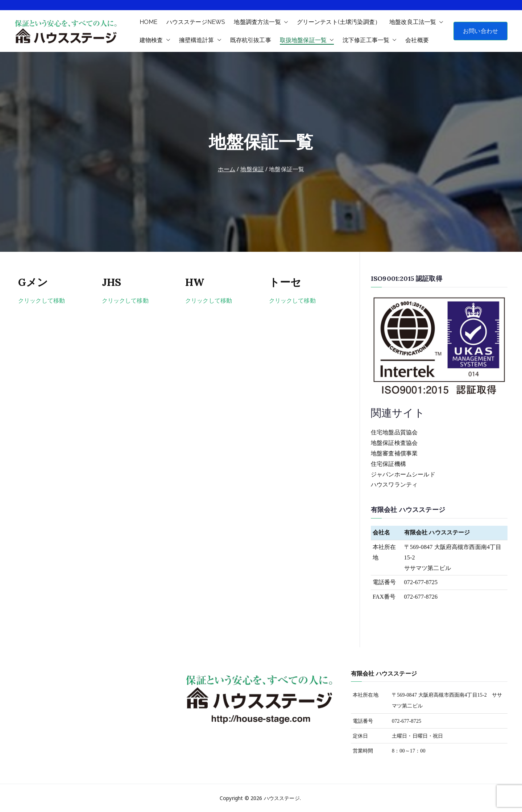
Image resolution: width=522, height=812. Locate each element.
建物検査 (155, 40)
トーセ (285, 282)
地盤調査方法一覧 (261, 22)
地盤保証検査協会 (394, 443)
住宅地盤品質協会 (394, 432)
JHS (111, 282)
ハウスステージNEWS (196, 22)
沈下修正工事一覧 (370, 40)
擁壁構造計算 (200, 40)
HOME (149, 22)
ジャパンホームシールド (403, 474)
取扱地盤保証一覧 (307, 40)
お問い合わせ (480, 31)
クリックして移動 (42, 301)
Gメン (33, 282)
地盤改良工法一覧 (416, 22)
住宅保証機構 (388, 464)
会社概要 (417, 40)
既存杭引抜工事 (251, 40)
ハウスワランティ (394, 485)
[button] (285, 22)
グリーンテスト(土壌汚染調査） (339, 22)
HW (195, 282)
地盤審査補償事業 (394, 453)
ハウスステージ (282, 798)
